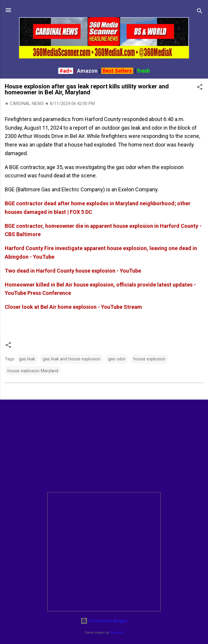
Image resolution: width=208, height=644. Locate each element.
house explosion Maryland (33, 371)
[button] (200, 88)
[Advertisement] (104, 446)
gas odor (117, 359)
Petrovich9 (117, 633)
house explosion (149, 359)
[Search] (200, 12)
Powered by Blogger (104, 621)
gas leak (27, 359)
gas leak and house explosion (72, 359)
